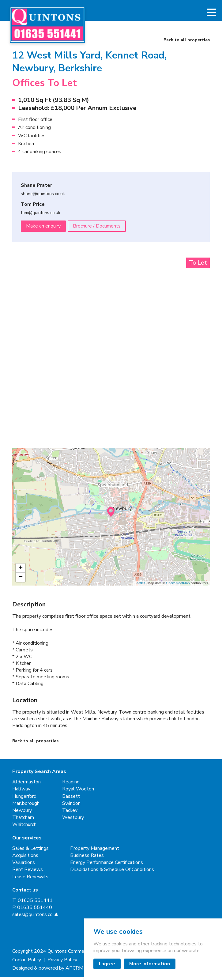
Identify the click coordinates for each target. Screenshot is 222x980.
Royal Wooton (78, 792)
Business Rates (87, 858)
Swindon (71, 806)
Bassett (71, 799)
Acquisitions (25, 858)
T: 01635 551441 (32, 903)
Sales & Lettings (30, 851)
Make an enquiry (43, 229)
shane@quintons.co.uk (43, 197)
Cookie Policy (27, 963)
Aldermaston (26, 785)
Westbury (73, 820)
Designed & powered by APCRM (48, 971)
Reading (71, 785)
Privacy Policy (62, 963)
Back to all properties (187, 43)
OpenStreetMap (178, 586)
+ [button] (21, 571)
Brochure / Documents (97, 229)
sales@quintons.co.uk (35, 918)
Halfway (21, 792)
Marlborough (26, 806)
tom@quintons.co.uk (41, 216)
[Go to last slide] (29, 329)
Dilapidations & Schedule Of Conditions (112, 873)
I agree (107, 964)
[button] (211, 14)
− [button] (21, 580)
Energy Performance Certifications (107, 865)
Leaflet (140, 586)
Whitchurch (24, 828)
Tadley (70, 813)
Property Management (95, 851)
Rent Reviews (28, 873)
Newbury (22, 813)
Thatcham (23, 820)
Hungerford (24, 799)
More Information (150, 964)
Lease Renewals (30, 880)
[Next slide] (193, 329)
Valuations (24, 865)
